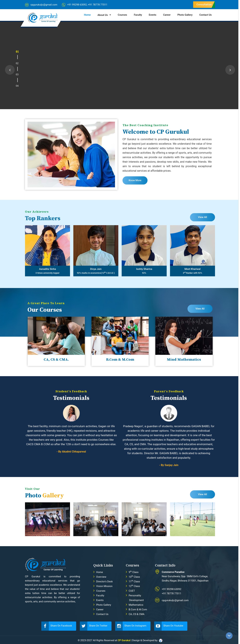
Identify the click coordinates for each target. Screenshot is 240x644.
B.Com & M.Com (138, 609)
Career (167, 15)
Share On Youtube (169, 626)
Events (153, 15)
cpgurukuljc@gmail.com (44, 5)
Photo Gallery (185, 15)
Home (87, 15)
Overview (101, 577)
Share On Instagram (131, 626)
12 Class (134, 586)
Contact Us (205, 15)
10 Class (134, 577)
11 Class (134, 581)
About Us (103, 15)
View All (202, 217)
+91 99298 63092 (77, 5)
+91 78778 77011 (98, 5)
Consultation (204, 4)
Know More (135, 180)
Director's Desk (104, 581)
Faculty (138, 15)
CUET (132, 591)
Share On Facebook (57, 626)
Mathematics (136, 605)
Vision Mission (104, 586)
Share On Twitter (94, 626)
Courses (122, 15)
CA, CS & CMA (136, 614)
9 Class (134, 572)
